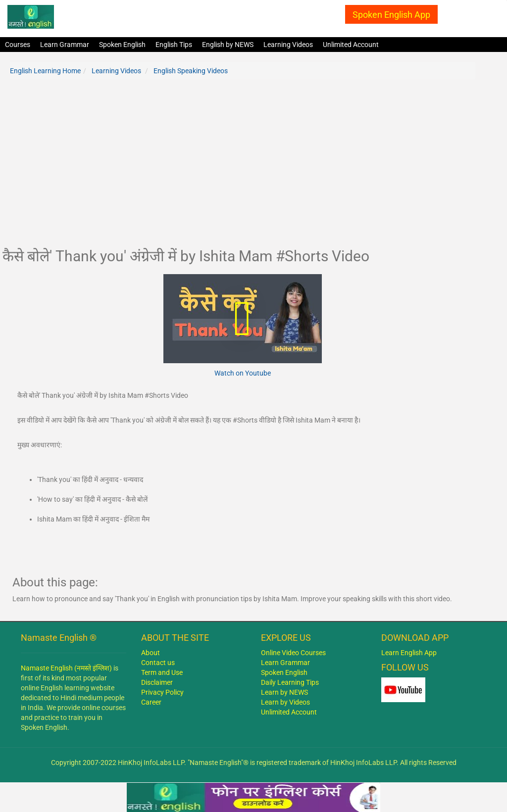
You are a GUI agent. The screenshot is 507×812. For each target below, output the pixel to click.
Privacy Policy (162, 692)
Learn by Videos (285, 702)
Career (151, 702)
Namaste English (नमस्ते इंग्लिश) (66, 668)
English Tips (174, 45)
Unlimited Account (351, 45)
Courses (18, 45)
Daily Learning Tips (290, 682)
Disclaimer (157, 682)
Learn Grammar (65, 45)
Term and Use (162, 672)
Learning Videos (288, 45)
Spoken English (122, 45)
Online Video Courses (293, 653)
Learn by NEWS (284, 692)
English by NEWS (228, 45)
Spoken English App (391, 15)
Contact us (158, 663)
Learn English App (409, 653)
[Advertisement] (243, 169)
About (151, 653)
